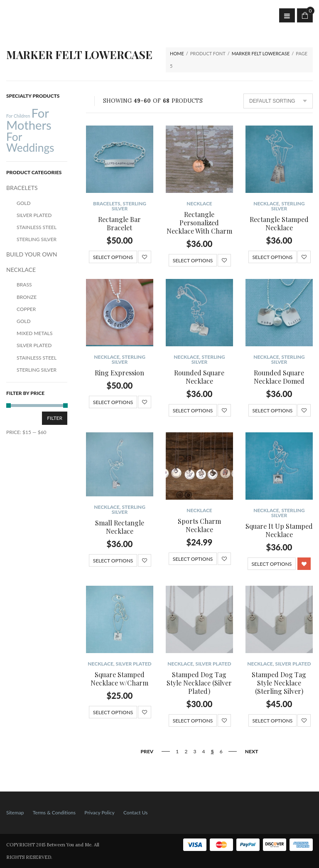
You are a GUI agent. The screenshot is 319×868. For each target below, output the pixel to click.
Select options (113, 257)
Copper (26, 309)
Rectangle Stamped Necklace (279, 223)
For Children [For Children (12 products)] (18, 116)
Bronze (27, 297)
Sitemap (15, 813)
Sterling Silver (129, 206)
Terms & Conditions (54, 813)
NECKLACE (199, 203)
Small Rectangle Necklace (120, 527)
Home (177, 53)
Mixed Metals (35, 333)
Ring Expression (119, 373)
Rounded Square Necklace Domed (279, 377)
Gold (24, 203)
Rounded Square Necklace (199, 377)
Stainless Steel (37, 227)
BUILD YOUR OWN (32, 254)
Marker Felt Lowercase (261, 53)
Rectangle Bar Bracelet (119, 223)
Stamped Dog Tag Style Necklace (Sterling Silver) (279, 683)
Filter (55, 418)
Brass (24, 285)
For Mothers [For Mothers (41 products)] (29, 119)
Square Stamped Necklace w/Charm (119, 679)
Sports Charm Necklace (199, 525)
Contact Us (135, 813)
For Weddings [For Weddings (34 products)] (30, 142)
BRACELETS (107, 203)
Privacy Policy (99, 813)
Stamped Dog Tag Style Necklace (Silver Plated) (199, 683)
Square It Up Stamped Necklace (279, 530)
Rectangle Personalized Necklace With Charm (199, 223)
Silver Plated (134, 664)
